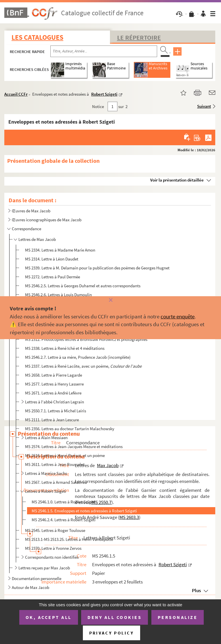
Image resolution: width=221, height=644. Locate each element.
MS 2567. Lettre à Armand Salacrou (56, 482)
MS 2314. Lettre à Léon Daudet (52, 259)
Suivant (204, 106)
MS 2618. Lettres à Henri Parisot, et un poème (65, 455)
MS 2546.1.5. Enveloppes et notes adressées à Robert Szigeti (84, 511)
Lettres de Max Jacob (37, 239)
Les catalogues (37, 37)
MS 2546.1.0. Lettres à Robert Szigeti (64, 502)
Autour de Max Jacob (31, 587)
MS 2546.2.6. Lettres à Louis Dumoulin (58, 295)
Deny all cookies (115, 617)
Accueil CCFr (16, 94)
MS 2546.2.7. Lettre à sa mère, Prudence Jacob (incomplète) (78, 357)
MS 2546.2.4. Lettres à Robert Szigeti (64, 520)
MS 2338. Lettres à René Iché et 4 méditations (65, 348)
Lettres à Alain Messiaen (46, 438)
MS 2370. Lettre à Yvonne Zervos (53, 548)
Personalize (178, 617)
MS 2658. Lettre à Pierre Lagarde (54, 375)
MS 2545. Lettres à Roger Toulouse (55, 530)
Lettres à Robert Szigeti (46, 491)
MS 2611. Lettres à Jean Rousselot (55, 464)
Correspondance (26, 229)
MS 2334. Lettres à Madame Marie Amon (60, 250)
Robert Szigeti (104, 94)
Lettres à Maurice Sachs (46, 473)
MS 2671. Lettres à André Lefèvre (53, 393)
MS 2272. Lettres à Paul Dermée (53, 277)
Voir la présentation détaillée (177, 180)
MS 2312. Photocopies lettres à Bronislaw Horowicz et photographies (86, 339)
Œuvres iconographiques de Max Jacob (47, 220)
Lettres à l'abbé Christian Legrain (55, 402)
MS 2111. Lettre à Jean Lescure (52, 420)
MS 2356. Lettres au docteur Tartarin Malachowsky (70, 429)
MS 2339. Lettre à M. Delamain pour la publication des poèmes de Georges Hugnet (97, 268)
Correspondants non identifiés (52, 557)
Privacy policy (112, 633)
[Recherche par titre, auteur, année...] (104, 51)
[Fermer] (110, 300)
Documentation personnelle (37, 578)
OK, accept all (49, 617)
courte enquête (178, 316)
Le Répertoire (139, 37)
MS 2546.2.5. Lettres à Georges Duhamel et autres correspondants (83, 286)
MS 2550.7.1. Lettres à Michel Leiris (56, 411)
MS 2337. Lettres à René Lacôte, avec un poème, (83, 366)
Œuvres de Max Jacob (31, 211)
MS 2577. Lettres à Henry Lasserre (54, 384)
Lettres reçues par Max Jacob (44, 568)
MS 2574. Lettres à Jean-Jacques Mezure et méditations (74, 446)
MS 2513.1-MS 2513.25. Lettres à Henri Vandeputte (69, 539)
